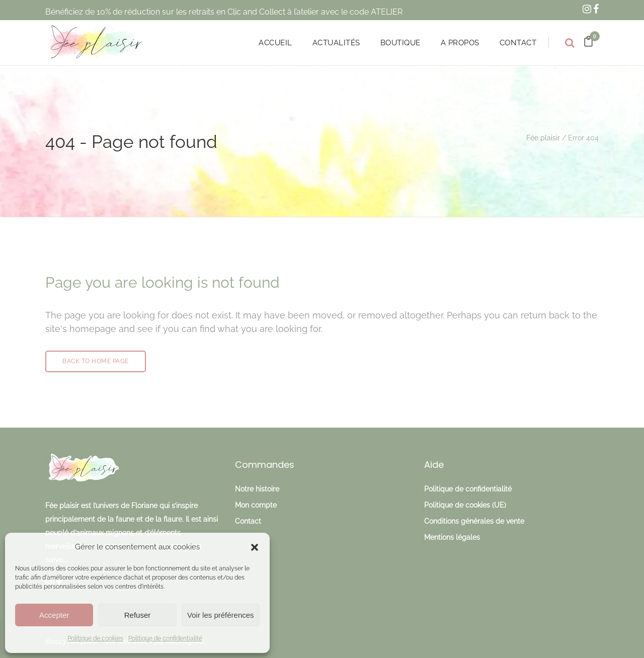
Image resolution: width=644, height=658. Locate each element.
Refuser (138, 615)
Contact (248, 521)
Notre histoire (257, 489)
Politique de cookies (95, 638)
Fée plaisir (543, 138)
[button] (255, 547)
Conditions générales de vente (474, 521)
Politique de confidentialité (165, 638)
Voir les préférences (221, 615)
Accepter (54, 615)
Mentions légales (452, 537)
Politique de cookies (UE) (465, 505)
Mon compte (256, 505)
